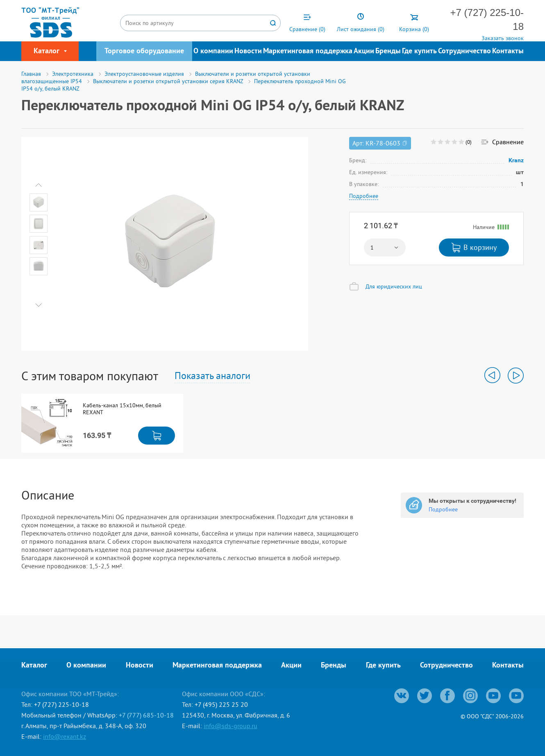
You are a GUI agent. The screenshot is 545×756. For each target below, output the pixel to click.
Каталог (34, 666)
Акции (364, 51)
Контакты (508, 51)
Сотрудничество (464, 51)
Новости (248, 51)
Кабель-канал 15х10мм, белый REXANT (122, 409)
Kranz (516, 160)
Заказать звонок (503, 38)
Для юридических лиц (394, 286)
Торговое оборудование (144, 51)
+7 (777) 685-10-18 (146, 715)
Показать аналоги (212, 375)
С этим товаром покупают (90, 376)
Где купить (419, 51)
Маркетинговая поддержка (308, 51)
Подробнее (364, 196)
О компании (213, 51)
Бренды (388, 51)
